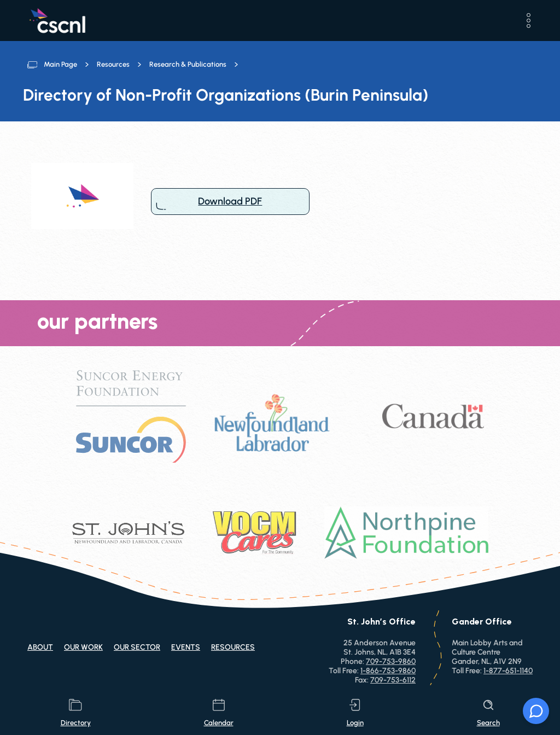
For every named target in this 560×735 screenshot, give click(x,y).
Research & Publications (188, 64)
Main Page (60, 64)
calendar (219, 713)
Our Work (83, 647)
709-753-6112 (393, 680)
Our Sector (137, 647)
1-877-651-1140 (508, 671)
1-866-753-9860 (388, 671)
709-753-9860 (391, 661)
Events (186, 647)
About (40, 647)
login (355, 713)
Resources (113, 64)
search (488, 713)
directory (76, 713)
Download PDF (230, 202)
